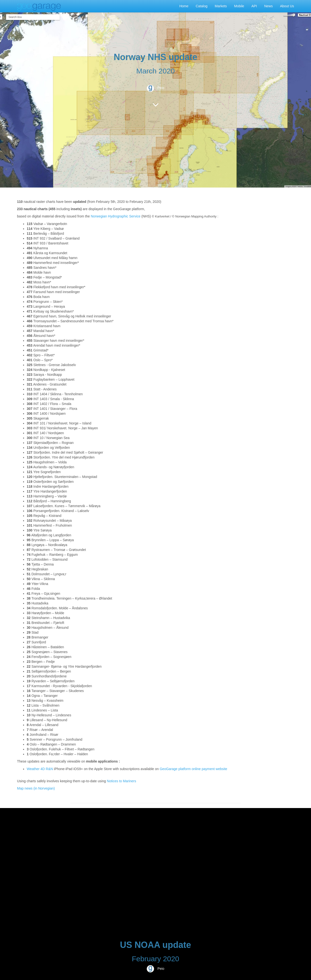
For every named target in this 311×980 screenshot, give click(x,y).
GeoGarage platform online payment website (193, 769)
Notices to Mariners (122, 781)
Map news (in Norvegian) (36, 788)
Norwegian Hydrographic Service (116, 216)
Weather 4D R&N (40, 769)
